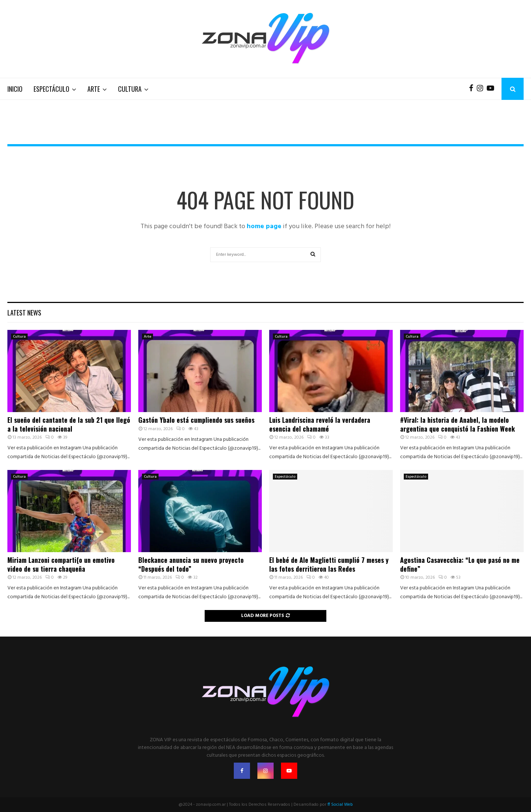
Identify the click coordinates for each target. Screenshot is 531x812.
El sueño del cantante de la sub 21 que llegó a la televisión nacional (69, 424)
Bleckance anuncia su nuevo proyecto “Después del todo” (191, 564)
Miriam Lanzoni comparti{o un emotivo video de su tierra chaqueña (61, 564)
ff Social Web (340, 805)
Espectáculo (51, 89)
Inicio (15, 89)
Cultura (130, 89)
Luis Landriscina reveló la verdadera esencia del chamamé (320, 424)
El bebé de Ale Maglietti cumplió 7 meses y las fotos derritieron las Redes (329, 564)
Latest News (24, 313)
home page (264, 226)
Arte (94, 89)
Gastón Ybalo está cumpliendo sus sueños (196, 420)
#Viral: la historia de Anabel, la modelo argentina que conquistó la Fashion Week (457, 424)
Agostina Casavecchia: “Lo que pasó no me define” (460, 564)
